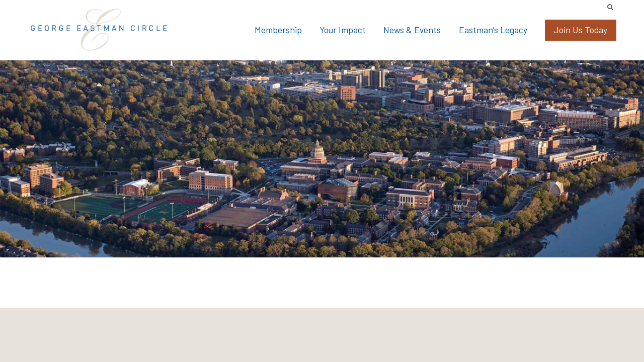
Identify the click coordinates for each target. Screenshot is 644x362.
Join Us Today (580, 30)
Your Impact (343, 30)
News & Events (412, 30)
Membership (278, 30)
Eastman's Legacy (493, 30)
